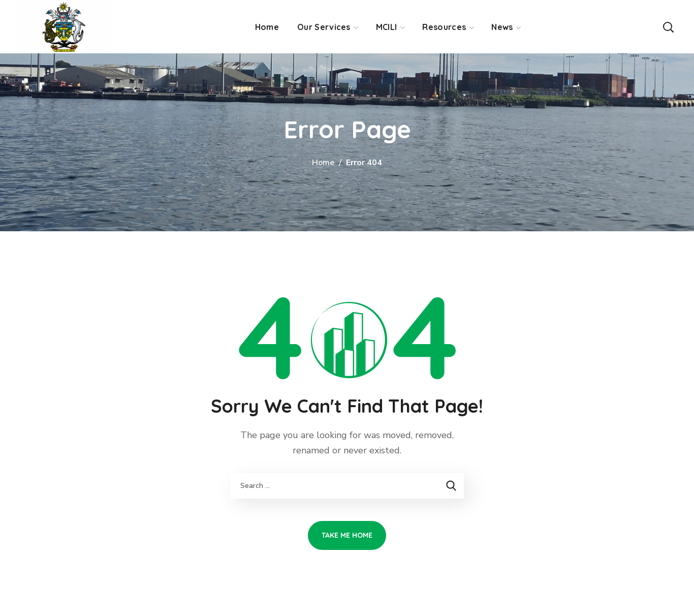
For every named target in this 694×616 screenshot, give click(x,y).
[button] (668, 27)
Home (323, 163)
